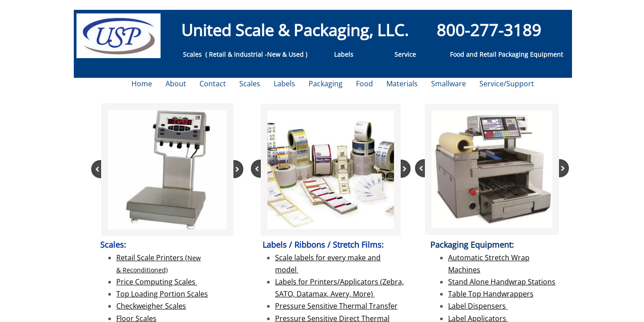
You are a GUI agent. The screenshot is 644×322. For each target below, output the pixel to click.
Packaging (326, 84)
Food (364, 84)
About (176, 84)
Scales (250, 84)
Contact (213, 84)
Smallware (449, 84)
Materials (402, 84)
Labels (284, 84)
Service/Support (507, 84)
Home (142, 84)
